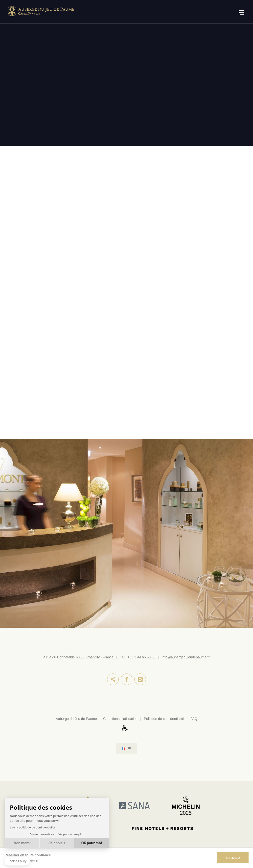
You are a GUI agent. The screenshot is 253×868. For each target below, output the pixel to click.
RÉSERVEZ (233, 858)
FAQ (194, 719)
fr (129, 749)
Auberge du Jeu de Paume (76, 719)
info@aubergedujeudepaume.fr (186, 657)
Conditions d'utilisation (120, 719)
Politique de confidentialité (164, 719)
